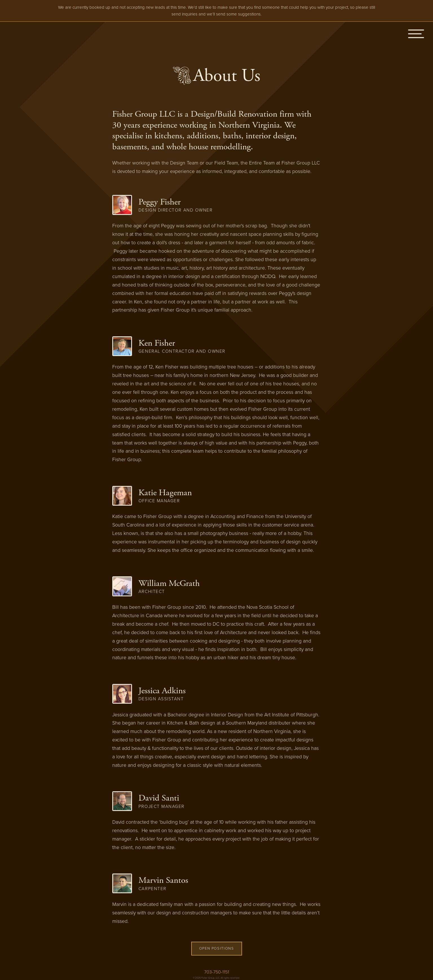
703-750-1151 (217, 972)
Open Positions (217, 948)
